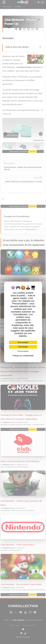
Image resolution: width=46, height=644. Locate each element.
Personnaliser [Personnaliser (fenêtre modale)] (23, 351)
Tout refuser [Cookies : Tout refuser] (23, 347)
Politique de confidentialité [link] (23, 356)
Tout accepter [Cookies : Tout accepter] (23, 342)
